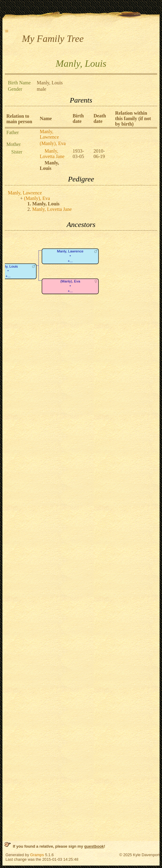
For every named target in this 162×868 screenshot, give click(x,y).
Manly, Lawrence (49, 134)
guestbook (94, 846)
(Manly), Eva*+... (70, 286)
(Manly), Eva (53, 143)
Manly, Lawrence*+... (70, 256)
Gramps (37, 855)
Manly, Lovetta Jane (52, 154)
